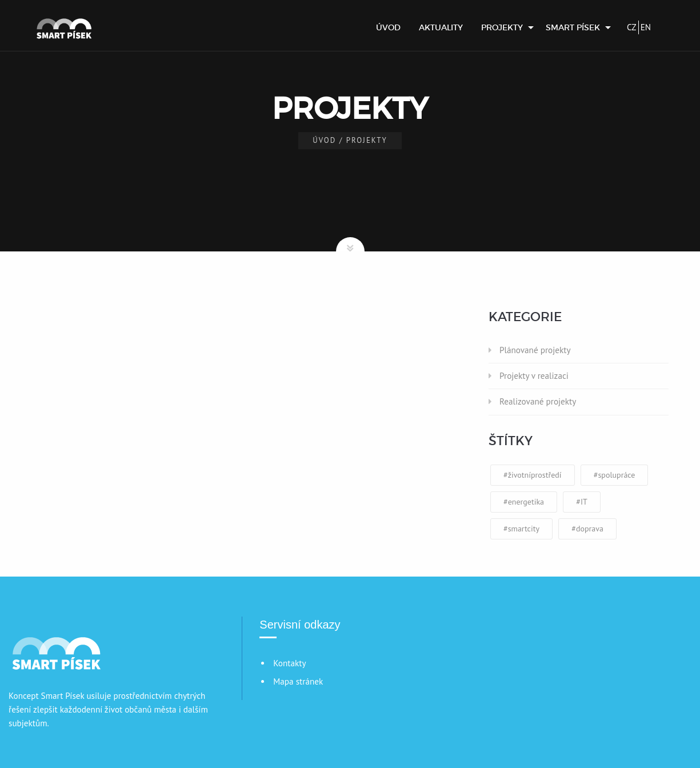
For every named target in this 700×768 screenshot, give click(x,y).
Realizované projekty (538, 401)
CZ (632, 27)
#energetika (524, 502)
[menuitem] (388, 27)
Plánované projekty (535, 350)
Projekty (502, 27)
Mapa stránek (298, 681)
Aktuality (441, 27)
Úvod (388, 27)
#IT (581, 502)
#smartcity (521, 529)
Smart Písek (573, 27)
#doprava (587, 529)
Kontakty (289, 663)
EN (646, 27)
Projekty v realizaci (534, 376)
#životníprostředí (533, 475)
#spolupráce (615, 475)
